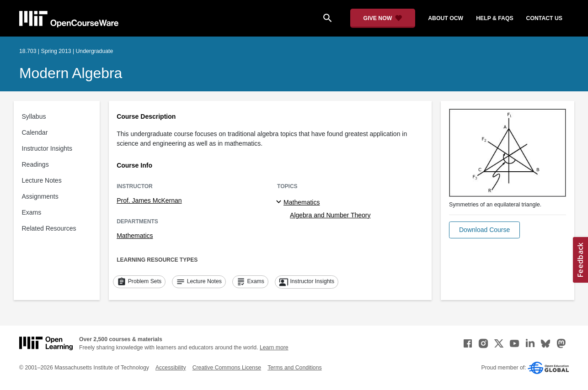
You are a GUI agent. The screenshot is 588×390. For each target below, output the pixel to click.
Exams (32, 212)
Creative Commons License (227, 368)
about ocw (446, 18)
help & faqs (494, 18)
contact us (544, 18)
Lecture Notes (42, 180)
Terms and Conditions (294, 368)
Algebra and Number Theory (330, 215)
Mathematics (135, 236)
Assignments (40, 196)
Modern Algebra (71, 73)
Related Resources (49, 228)
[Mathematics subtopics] (280, 202)
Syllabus (34, 116)
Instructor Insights (47, 148)
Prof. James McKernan (149, 200)
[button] (484, 230)
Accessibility (171, 368)
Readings (35, 164)
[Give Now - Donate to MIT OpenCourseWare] (383, 18)
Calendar (35, 132)
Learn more (274, 348)
